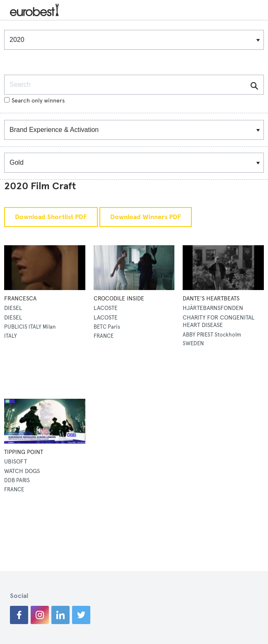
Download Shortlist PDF (51, 217)
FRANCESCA (20, 299)
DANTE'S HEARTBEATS (211, 299)
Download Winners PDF (146, 217)
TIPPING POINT (24, 452)
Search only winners (34, 101)
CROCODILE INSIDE (119, 299)
